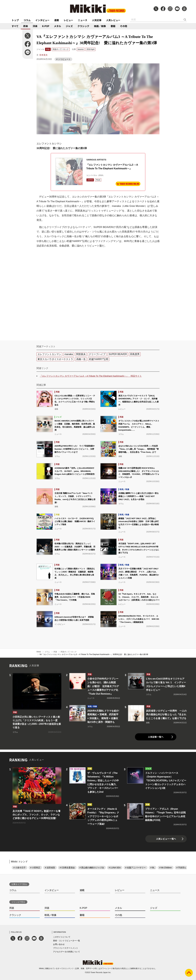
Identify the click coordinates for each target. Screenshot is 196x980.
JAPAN (90, 180)
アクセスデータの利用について (67, 952)
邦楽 (26, 26)
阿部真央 (81, 354)
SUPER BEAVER (118, 354)
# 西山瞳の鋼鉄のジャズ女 (92, 868)
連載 (57, 20)
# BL (153, 868)
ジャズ (69, 26)
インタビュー (42, 20)
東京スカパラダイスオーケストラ (55, 359)
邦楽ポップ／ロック (61, 49)
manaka (69, 354)
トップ (15, 20)
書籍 (113, 26)
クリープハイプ (97, 354)
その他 (124, 26)
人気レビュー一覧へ (166, 839)
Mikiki (39, 652)
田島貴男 (135, 354)
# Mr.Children (165, 868)
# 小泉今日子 (20, 868)
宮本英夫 (43, 55)
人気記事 (97, 20)
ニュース (83, 20)
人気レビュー (113, 20)
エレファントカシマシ (49, 354)
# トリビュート (63, 59)
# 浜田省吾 (50, 868)
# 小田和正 (35, 868)
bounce (81, 49)
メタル (57, 26)
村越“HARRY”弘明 (99, 359)
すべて (15, 26)
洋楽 (35, 26)
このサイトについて (62, 937)
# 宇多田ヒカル (184, 868)
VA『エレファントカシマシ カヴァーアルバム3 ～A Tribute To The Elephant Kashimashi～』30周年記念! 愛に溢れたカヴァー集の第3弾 (94, 654)
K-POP (46, 26)
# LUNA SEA (115, 868)
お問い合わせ (59, 944)
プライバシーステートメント (66, 948)
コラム (27, 20)
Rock (98, 180)
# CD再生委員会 (67, 868)
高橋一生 (81, 359)
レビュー (68, 20)
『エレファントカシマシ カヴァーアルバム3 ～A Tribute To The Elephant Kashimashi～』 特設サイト (91, 376)
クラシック (83, 26)
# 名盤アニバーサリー (136, 868)
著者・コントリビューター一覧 (67, 941)
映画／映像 (100, 26)
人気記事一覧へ (156, 737)
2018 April (90, 49)
